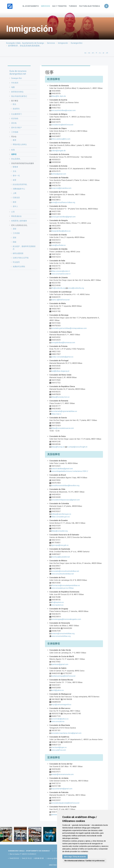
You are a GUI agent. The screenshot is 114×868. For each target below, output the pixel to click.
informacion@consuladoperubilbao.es (65, 585)
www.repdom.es (57, 605)
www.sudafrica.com (58, 750)
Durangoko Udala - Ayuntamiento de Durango (25, 43)
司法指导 (16, 262)
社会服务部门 (16, 114)
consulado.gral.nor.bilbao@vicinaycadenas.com (69, 328)
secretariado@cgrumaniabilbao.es (64, 411)
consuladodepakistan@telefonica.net (65, 803)
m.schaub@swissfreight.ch (77, 447)
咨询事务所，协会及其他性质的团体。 (25, 46)
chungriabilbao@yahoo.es (61, 231)
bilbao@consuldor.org (59, 531)
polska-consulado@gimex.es (62, 357)
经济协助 (15, 119)
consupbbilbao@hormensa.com (63, 343)
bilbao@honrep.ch (58, 447)
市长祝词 (15, 83)
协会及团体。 (16, 159)
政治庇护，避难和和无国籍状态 (24, 248)
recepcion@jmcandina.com (61, 188)
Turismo (73, 6)
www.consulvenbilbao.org (61, 636)
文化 (14, 171)
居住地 (14, 123)
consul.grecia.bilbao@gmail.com (63, 217)
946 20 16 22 (26, 858)
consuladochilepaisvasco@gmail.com (65, 500)
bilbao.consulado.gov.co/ (61, 517)
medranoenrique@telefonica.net (63, 676)
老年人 (15, 206)
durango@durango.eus (56, 858)
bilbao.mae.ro (56, 414)
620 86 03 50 (38, 858)
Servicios (45, 6)
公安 (13, 212)
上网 (14, 193)
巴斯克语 (16, 198)
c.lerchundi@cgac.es (59, 747)
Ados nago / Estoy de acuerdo (75, 857)
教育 (14, 140)
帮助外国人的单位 (20, 144)
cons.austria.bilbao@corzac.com (63, 110)
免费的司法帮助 (19, 267)
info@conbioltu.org (58, 288)
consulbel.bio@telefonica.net (62, 125)
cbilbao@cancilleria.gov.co (61, 514)
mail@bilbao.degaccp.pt (60, 371)
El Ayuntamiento (31, 6)
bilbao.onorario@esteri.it (60, 271)
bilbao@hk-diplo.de (58, 96)
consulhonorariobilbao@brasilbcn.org (65, 485)
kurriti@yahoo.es (57, 690)
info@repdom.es (57, 602)
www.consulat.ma (58, 721)
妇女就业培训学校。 (21, 184)
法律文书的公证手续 (21, 258)
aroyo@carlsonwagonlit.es (61, 705)
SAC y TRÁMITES (59, 6)
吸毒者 (15, 167)
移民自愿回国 (18, 253)
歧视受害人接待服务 (19, 221)
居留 (14, 229)
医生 (14, 104)
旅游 (14, 202)
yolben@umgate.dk (58, 151)
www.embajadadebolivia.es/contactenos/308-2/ (70, 471)
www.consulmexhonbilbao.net (62, 574)
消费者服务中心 (19, 189)
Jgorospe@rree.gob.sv (60, 545)
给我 (13, 150)
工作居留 (16, 233)
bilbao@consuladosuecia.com (62, 428)
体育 (14, 180)
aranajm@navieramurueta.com (62, 774)
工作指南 (15, 132)
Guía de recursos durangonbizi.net (18, 72)
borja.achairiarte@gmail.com (62, 789)
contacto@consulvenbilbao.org (63, 634)
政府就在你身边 (17, 92)
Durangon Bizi (77, 43)
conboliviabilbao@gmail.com (62, 469)
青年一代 (16, 176)
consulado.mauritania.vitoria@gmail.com (66, 733)
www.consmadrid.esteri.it (61, 274)
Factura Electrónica (89, 6)
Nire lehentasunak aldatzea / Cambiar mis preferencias (85, 861)
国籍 (14, 242)
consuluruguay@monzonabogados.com (66, 619)
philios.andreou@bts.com (61, 139)
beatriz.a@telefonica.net (60, 300)
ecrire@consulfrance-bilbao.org (63, 202)
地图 (13, 87)
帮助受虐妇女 (16, 216)
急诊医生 (16, 109)
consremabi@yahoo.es (60, 719)
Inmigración (63, 43)
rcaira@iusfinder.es (58, 245)
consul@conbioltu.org (76, 288)
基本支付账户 (16, 128)
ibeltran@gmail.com (59, 174)
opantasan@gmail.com (60, 664)
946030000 (14, 858)
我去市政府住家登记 (19, 96)
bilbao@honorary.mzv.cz (60, 397)
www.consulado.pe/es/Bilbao (62, 588)
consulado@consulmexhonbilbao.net (65, 571)
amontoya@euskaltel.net (60, 557)
